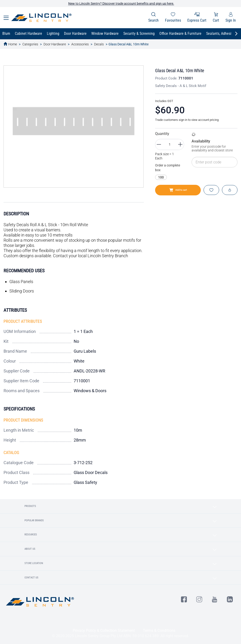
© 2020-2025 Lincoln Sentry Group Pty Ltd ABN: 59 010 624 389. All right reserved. (120, 636)
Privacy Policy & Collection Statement (104, 630)
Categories (30, 44)
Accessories (80, 44)
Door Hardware (55, 44)
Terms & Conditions (159, 630)
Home (13, 44)
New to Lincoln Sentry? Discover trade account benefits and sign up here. (121, 4)
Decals (99, 44)
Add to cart (178, 190)
